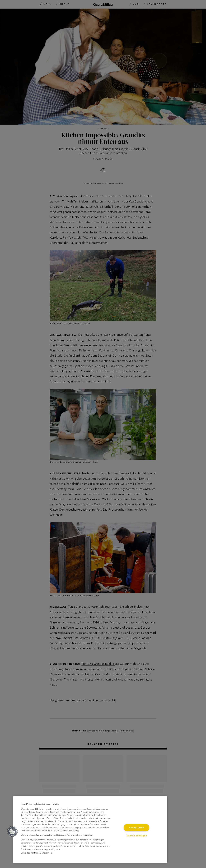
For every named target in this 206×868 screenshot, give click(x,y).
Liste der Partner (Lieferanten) (37, 853)
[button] (12, 831)
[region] (90, 829)
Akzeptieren (137, 828)
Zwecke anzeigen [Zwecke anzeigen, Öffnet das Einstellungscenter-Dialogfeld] (137, 836)
